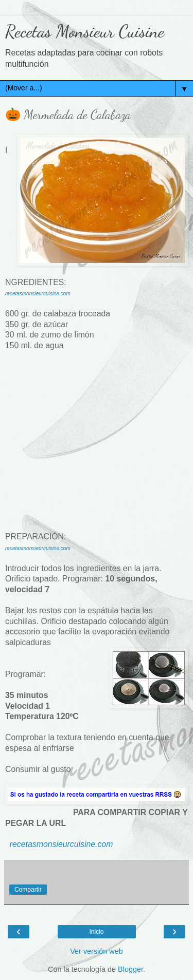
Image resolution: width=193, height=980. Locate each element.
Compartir (28, 890)
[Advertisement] (97, 457)
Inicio (96, 932)
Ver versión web (96, 951)
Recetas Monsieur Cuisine (85, 31)
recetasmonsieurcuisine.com (38, 294)
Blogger (130, 969)
